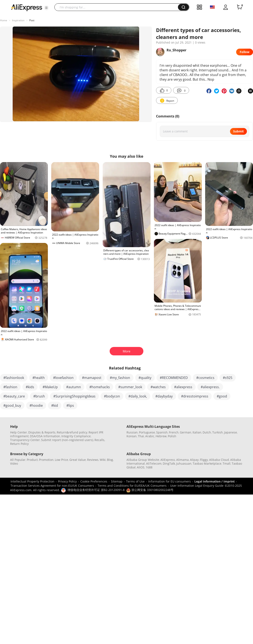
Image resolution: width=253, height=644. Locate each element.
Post (32, 20)
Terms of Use (135, 481)
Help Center (19, 432)
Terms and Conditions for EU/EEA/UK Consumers (132, 486)
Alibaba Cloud (219, 460)
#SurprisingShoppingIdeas (74, 396)
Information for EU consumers (170, 481)
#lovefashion (63, 378)
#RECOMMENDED (174, 378)
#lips (70, 405)
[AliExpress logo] (27, 7)
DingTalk (169, 463)
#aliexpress (183, 387)
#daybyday (164, 396)
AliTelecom (154, 463)
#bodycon (112, 396)
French (174, 432)
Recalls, (100, 440)
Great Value (78, 460)
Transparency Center (25, 440)
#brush (39, 396)
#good (222, 396)
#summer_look (130, 387)
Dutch (207, 432)
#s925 (228, 378)
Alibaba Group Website (143, 460)
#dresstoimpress (195, 396)
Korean (132, 436)
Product (32, 460)
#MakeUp (50, 387)
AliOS (141, 467)
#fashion (10, 387)
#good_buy (12, 405)
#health (39, 378)
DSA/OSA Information (45, 436)
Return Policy (19, 444)
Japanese (231, 432)
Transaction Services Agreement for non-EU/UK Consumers (52, 486)
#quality (145, 378)
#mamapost (92, 378)
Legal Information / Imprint (215, 481)
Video (14, 463)
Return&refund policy (72, 432)
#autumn (74, 387)
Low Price (61, 460)
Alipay (194, 460)
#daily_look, (138, 396)
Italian (197, 432)
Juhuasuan (184, 463)
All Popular (18, 460)
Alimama (182, 460)
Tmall (227, 463)
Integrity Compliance (76, 436)
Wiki (103, 460)
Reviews (93, 460)
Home (4, 20)
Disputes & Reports (42, 432)
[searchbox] (118, 7)
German (186, 432)
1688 (149, 467)
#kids (30, 387)
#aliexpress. (210, 387)
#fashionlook (14, 378)
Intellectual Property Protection (32, 481)
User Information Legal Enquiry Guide (197, 486)
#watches (158, 387)
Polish (172, 436)
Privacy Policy (67, 481)
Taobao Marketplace (207, 463)
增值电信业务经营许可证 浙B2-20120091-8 (96, 490)
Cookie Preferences (94, 481)
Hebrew (161, 436)
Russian (132, 432)
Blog (110, 460)
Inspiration (18, 20)
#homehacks (100, 387)
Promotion (46, 460)
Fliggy (204, 460)
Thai (141, 436)
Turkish (218, 432)
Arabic (150, 436)
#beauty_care (14, 396)
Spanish (162, 432)
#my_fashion (120, 378)
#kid (55, 405)
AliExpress (168, 460)
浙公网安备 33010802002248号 (150, 490)
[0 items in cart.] (240, 7)
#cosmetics (205, 378)
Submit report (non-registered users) (67, 440)
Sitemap (117, 481)
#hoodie (36, 405)
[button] (46, 8)
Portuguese (147, 432)
